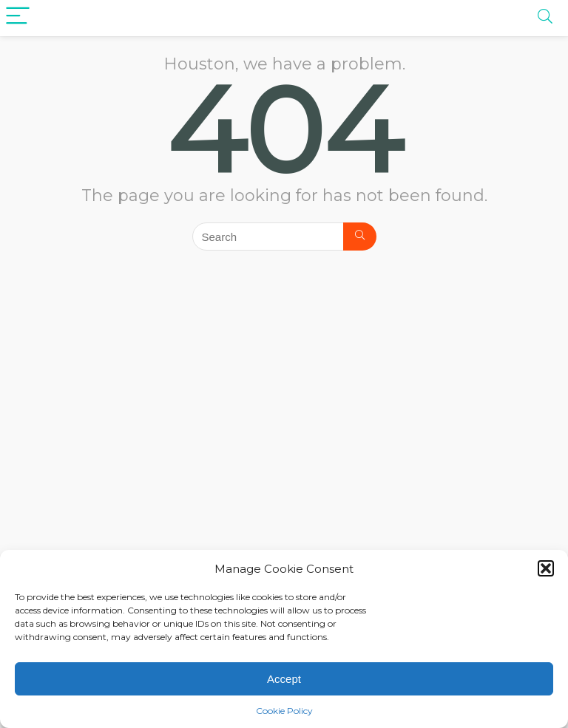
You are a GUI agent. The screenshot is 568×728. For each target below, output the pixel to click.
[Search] (360, 237)
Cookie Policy (284, 711)
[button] (546, 568)
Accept (284, 679)
